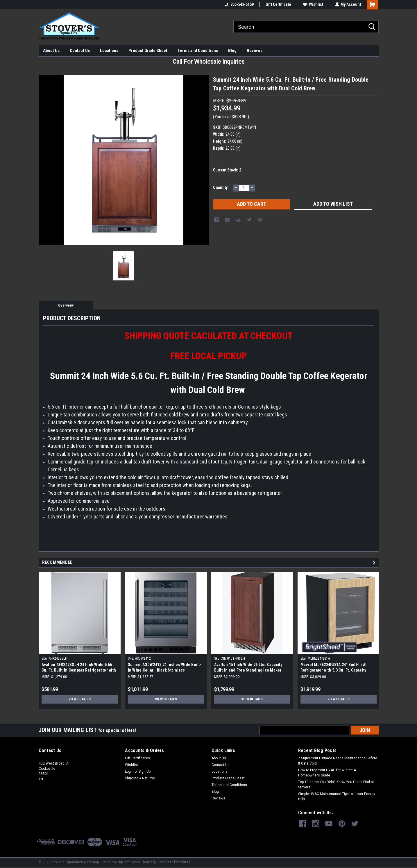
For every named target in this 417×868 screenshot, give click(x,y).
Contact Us (80, 51)
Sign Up (145, 772)
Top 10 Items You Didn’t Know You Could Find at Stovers (336, 785)
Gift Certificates (137, 758)
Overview (66, 305)
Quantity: (221, 187)
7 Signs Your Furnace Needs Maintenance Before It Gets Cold (338, 761)
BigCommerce (128, 862)
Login (129, 772)
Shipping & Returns (140, 778)
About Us (51, 51)
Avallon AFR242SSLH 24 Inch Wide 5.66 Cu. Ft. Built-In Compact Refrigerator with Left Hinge (79, 670)
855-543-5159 (239, 4)
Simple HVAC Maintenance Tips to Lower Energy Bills (337, 797)
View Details (80, 699)
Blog (232, 51)
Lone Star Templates (174, 862)
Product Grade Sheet (148, 51)
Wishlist (313, 4)
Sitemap (92, 862)
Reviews (255, 51)
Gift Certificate (278, 4)
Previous (370, 563)
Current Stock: (227, 170)
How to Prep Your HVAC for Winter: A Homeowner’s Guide (327, 773)
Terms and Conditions (198, 51)
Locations (109, 51)
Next (375, 563)
